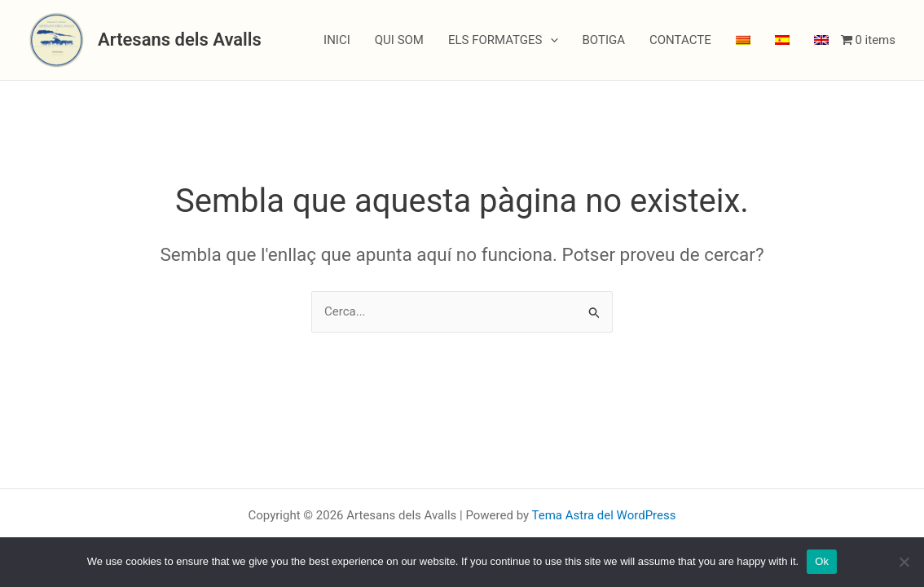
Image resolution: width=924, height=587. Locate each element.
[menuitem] (743, 40)
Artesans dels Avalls (180, 40)
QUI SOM (399, 40)
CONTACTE (680, 40)
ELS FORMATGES (503, 40)
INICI (337, 40)
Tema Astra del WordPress (604, 515)
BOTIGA (604, 40)
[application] (550, 40)
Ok (822, 561)
